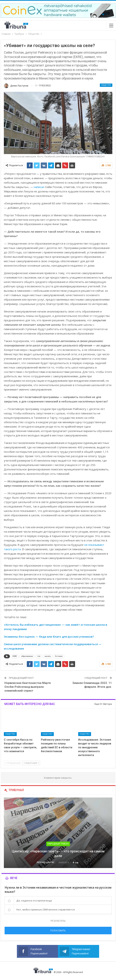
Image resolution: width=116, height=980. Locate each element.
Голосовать (58, 930)
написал (39, 187)
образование (27, 656)
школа (48, 656)
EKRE (15, 656)
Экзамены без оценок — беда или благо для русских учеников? (49, 637)
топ (39, 656)
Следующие (31, 763)
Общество (106, 85)
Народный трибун (58, 844)
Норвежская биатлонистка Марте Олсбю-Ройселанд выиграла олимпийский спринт (28, 687)
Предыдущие (13, 763)
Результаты (58, 921)
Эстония (59, 656)
